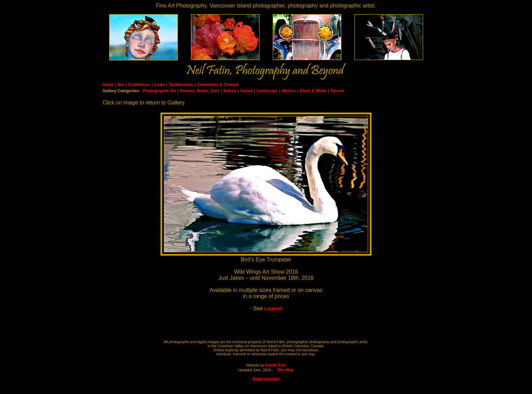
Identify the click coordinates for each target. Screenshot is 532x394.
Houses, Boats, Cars (200, 91)
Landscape (267, 91)
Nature (230, 91)
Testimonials (181, 85)
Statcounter (266, 379)
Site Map (286, 370)
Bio (121, 85)
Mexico (289, 91)
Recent (337, 91)
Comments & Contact (218, 85)
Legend (273, 309)
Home (108, 85)
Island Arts (275, 365)
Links (159, 85)
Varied (246, 91)
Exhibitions (139, 85)
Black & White (313, 91)
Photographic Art (159, 91)
